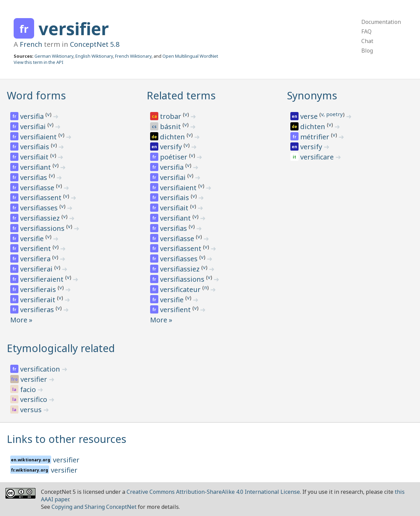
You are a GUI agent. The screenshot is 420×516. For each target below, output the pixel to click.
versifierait (39, 300)
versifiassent (42, 198)
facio (29, 389)
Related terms (181, 95)
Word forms (36, 95)
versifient (36, 248)
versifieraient (43, 279)
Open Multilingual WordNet (190, 56)
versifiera (36, 259)
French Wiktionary (133, 56)
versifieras (38, 310)
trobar (171, 116)
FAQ (366, 31)
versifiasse (38, 188)
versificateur (181, 289)
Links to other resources (67, 439)
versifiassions (43, 228)
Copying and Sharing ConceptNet (94, 507)
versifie (33, 239)
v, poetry (332, 114)
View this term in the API (39, 62)
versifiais (35, 147)
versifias (34, 177)
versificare (318, 157)
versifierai (37, 269)
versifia (33, 116)
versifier (74, 29)
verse (310, 116)
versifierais (39, 289)
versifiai (34, 127)
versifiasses (40, 208)
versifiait (35, 157)
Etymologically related (61, 348)
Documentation (381, 22)
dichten (173, 137)
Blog (367, 51)
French (31, 44)
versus (32, 410)
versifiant (36, 167)
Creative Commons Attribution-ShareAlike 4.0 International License (213, 492)
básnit (171, 127)
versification (41, 369)
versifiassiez (41, 218)
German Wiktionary (54, 56)
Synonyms (312, 95)
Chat (367, 41)
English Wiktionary (94, 56)
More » (21, 320)
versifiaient (39, 137)
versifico (34, 399)
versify (172, 147)
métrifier (316, 137)
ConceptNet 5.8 (95, 44)
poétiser (175, 157)
